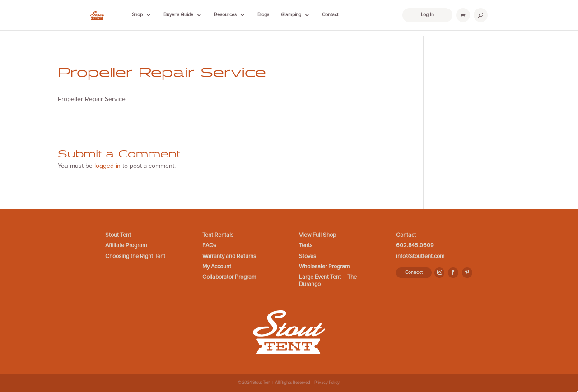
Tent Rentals (218, 235)
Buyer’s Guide (178, 15)
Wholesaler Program (324, 267)
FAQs (209, 246)
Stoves (308, 256)
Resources (225, 15)
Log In (427, 15)
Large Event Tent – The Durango (328, 281)
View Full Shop (317, 235)
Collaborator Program (229, 277)
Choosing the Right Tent (135, 256)
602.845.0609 (415, 246)
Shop (137, 15)
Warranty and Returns (229, 256)
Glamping (291, 15)
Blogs (263, 15)
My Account (217, 267)
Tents (306, 246)
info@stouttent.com (420, 256)
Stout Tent (118, 235)
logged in (107, 166)
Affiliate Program (126, 246)
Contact (330, 15)
